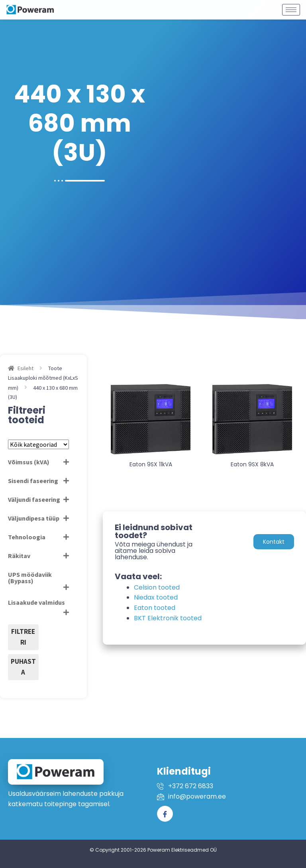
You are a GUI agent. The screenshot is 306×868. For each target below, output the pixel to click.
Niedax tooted (156, 597)
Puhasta (23, 667)
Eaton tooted (155, 608)
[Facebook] (165, 814)
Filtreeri (23, 637)
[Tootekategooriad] (38, 444)
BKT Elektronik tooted (168, 618)
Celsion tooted (157, 587)
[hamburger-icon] (291, 7)
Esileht (25, 368)
